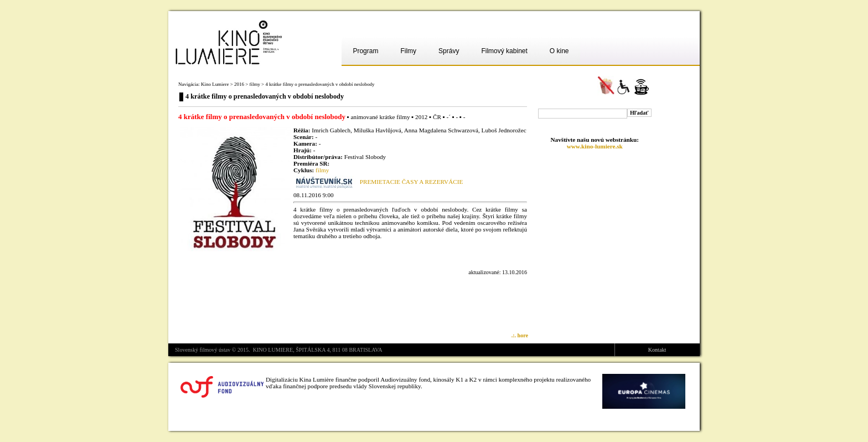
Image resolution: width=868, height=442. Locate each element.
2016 (239, 84)
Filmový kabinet (504, 51)
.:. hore (520, 335)
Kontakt (657, 350)
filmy (254, 84)
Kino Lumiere (215, 84)
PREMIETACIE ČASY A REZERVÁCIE (411, 182)
